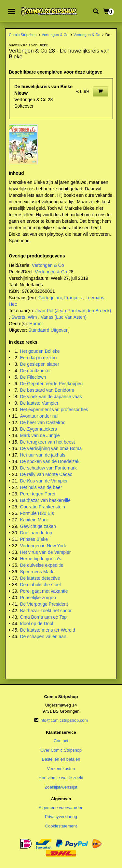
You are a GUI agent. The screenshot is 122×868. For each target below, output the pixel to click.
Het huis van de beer (41, 487)
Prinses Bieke (34, 539)
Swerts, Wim (24, 317)
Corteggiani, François (60, 298)
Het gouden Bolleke (40, 351)
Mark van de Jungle (40, 435)
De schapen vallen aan (43, 636)
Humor (36, 324)
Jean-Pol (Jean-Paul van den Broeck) (73, 311)
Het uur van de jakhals (42, 455)
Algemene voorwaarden (61, 808)
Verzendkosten (61, 769)
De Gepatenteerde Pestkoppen (51, 384)
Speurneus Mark (37, 572)
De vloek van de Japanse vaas (51, 397)
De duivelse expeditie (41, 565)
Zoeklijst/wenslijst (61, 787)
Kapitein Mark (34, 520)
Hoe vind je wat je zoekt (61, 778)
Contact (61, 741)
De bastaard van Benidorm (47, 390)
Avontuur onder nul (39, 416)
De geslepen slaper (40, 364)
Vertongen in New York (43, 546)
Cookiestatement (61, 826)
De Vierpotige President (44, 604)
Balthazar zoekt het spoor (46, 611)
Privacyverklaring (61, 817)
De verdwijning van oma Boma (51, 448)
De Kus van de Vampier (44, 481)
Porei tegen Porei (37, 494)
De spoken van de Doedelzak (50, 461)
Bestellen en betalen (61, 759)
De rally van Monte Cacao (46, 474)
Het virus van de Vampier (45, 552)
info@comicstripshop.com (64, 720)
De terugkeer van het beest (47, 442)
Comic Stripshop (23, 35)
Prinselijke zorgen (38, 598)
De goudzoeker (35, 371)
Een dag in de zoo (38, 358)
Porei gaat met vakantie (44, 591)
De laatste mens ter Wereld (47, 630)
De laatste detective (40, 578)
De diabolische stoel (40, 585)
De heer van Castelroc (42, 422)
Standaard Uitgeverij (49, 330)
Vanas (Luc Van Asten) (64, 317)
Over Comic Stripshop (61, 750)
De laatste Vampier (39, 403)
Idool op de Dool (36, 624)
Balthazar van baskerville (45, 500)
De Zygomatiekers (38, 429)
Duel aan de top (36, 533)
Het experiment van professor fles (54, 410)
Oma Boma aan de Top (43, 617)
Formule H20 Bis (37, 513)
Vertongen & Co (55, 35)
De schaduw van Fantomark (48, 468)
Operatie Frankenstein (42, 507)
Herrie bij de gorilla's (40, 559)
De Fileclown (33, 377)
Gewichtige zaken (38, 526)
